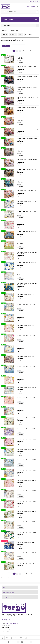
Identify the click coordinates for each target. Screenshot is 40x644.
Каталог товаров (20, 19)
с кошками (4, 34)
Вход (31, 2)
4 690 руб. (28, 60)
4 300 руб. (28, 70)
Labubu (21, 34)
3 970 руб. (28, 204)
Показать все (29, 34)
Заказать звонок (31, 6)
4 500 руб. (28, 235)
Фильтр (6, 46)
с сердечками (13, 34)
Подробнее (21, 62)
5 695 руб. (28, 473)
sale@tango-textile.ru (12, 623)
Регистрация (36, 2)
